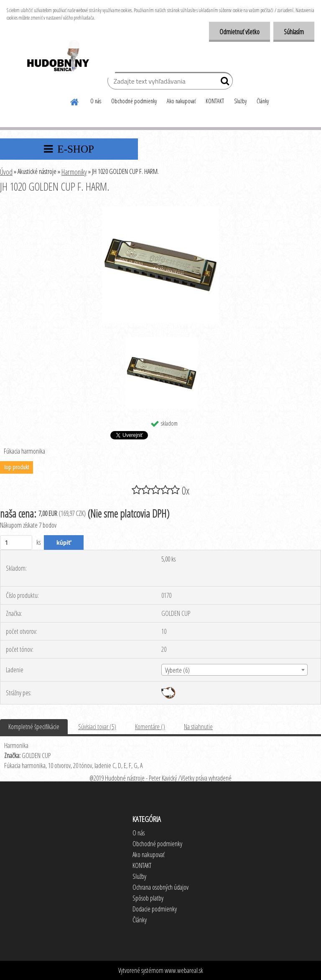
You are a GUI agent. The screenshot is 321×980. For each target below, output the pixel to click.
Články (263, 101)
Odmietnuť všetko (239, 32)
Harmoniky (74, 172)
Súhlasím (294, 32)
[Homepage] (75, 101)
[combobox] (234, 670)
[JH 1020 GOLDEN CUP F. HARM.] (160, 209)
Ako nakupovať (181, 101)
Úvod (6, 172)
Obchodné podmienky (134, 101)
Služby (240, 101)
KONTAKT (215, 101)
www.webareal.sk (184, 970)
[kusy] (16, 542)
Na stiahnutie (198, 727)
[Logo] (57, 57)
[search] (223, 83)
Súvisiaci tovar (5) (97, 727)
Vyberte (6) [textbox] (177, 670)
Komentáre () (150, 727)
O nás (96, 101)
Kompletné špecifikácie (34, 727)
